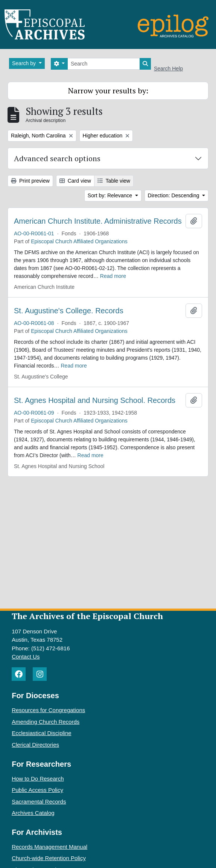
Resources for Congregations (48, 710)
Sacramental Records (39, 802)
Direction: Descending (174, 195)
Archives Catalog (33, 813)
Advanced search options (57, 158)
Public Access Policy (37, 790)
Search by (25, 63)
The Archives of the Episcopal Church (87, 616)
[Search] (104, 64)
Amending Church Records (46, 722)
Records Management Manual (49, 847)
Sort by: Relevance (111, 195)
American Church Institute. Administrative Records (98, 221)
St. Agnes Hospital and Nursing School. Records (95, 400)
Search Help (168, 69)
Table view (114, 181)
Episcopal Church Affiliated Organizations (79, 241)
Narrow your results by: (108, 91)
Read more (113, 276)
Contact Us (26, 657)
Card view (75, 181)
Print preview (30, 181)
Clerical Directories (35, 745)
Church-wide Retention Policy (49, 858)
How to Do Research (38, 779)
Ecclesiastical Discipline (41, 733)
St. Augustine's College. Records (69, 311)
